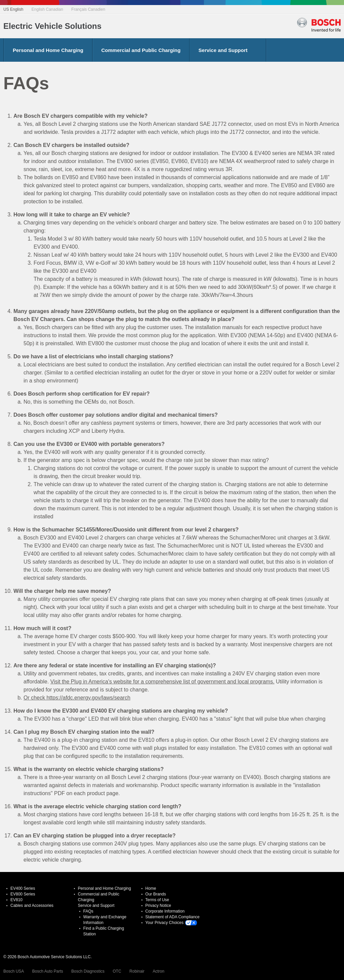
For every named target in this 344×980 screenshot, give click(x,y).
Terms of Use (157, 900)
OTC (117, 971)
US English (13, 9)
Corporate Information (165, 911)
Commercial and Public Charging (141, 50)
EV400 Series (23, 888)
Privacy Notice (158, 906)
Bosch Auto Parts (48, 971)
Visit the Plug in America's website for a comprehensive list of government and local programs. (162, 682)
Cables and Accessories (32, 906)
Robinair (137, 971)
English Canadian (47, 9)
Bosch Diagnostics (88, 971)
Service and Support (223, 50)
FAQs (88, 911)
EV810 (16, 900)
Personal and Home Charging (48, 50)
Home (151, 888)
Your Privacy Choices (165, 923)
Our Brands (156, 894)
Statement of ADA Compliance (173, 917)
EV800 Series (23, 894)
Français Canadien (88, 9)
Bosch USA (14, 971)
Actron (158, 971)
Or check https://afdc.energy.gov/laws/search (77, 698)
